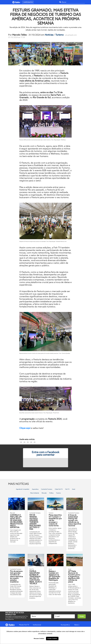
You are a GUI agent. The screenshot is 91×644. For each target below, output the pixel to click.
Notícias (49, 35)
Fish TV (67, 489)
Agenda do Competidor (23, 489)
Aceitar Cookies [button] (52, 639)
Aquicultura (35, 489)
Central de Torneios (47, 489)
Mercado (44, 493)
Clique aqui (25, 428)
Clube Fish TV (59, 489)
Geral (74, 489)
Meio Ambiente (35, 493)
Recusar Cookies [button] (39, 639)
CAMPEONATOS (28, 2)
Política (51, 493)
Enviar (82, 616)
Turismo (60, 35)
